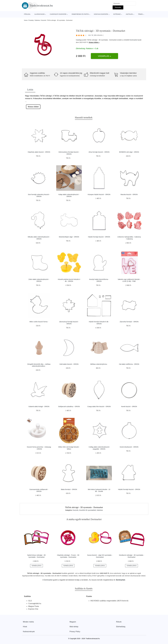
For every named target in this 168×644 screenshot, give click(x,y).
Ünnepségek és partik (80, 14)
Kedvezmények (29, 632)
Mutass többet (33, 107)
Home (26, 20)
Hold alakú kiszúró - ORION (69, 364)
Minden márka (28, 622)
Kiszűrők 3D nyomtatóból (88, 510)
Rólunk (119, 622)
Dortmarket (133, 40)
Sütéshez (117, 14)
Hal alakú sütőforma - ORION (129, 364)
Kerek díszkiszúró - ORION (129, 447)
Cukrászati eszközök (58, 14)
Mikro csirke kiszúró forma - (39, 322)
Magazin (73, 622)
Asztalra (129, 14)
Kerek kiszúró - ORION (129, 407)
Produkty (31, 20)
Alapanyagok (40, 14)
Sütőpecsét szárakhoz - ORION (69, 407)
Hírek (25, 627)
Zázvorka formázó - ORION (129, 322)
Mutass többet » (94, 42)
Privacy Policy (75, 632)
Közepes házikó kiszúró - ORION (99, 194)
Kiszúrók (43, 20)
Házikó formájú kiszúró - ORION (99, 237)
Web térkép (74, 627)
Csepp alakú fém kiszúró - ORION (99, 407)
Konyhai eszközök (101, 14)
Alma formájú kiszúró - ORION (99, 152)
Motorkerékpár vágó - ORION (69, 237)
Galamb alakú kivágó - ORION (39, 407)
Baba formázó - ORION (69, 489)
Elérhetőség (121, 627)
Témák (140, 14)
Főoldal (27, 14)
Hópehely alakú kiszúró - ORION (39, 152)
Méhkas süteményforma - (99, 364)
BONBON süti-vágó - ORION (129, 152)
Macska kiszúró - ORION (129, 194)
